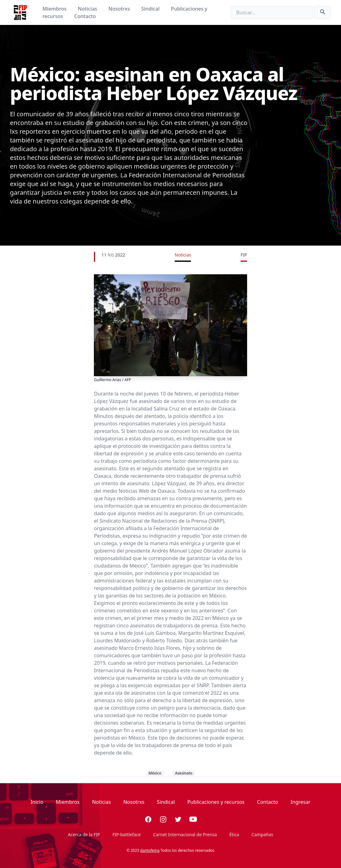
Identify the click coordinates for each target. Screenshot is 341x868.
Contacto (85, 16)
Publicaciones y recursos (216, 802)
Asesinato (184, 773)
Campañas (262, 834)
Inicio (37, 802)
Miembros (55, 9)
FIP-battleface (127, 834)
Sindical (151, 9)
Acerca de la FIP (84, 834)
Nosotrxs (120, 9)
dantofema (150, 850)
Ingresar (300, 802)
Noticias (88, 9)
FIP (244, 255)
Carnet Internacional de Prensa (185, 834)
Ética (234, 834)
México (155, 773)
